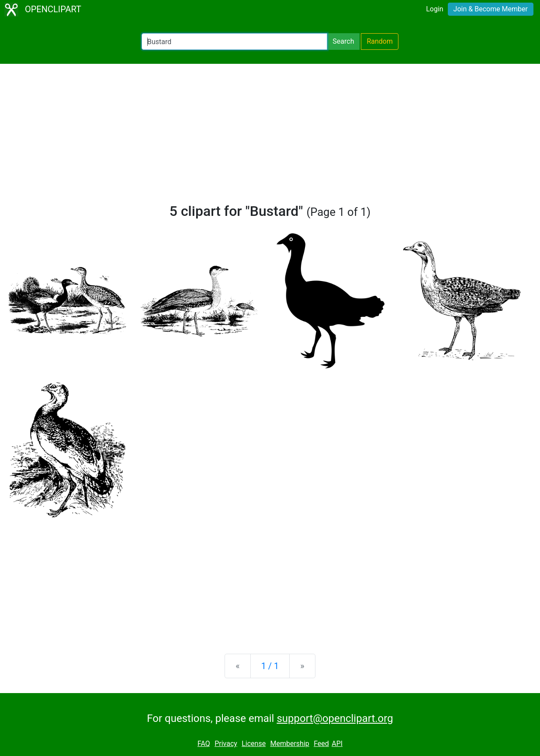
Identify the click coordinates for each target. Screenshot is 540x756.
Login (434, 9)
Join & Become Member (491, 9)
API (337, 744)
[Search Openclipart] (234, 42)
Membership (289, 744)
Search (343, 41)
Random (380, 41)
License (254, 744)
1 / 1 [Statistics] (270, 666)
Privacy (226, 744)
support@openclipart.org (335, 718)
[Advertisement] (270, 137)
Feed (321, 744)
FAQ (204, 744)
